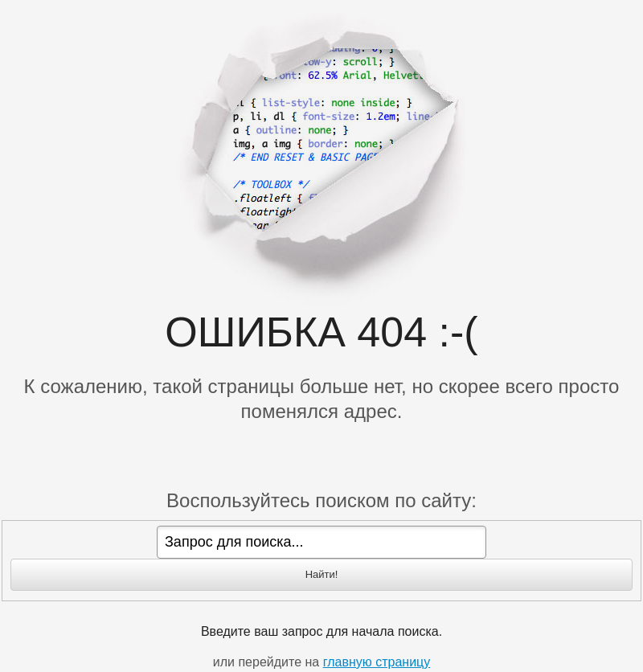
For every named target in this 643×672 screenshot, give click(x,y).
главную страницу (377, 662)
